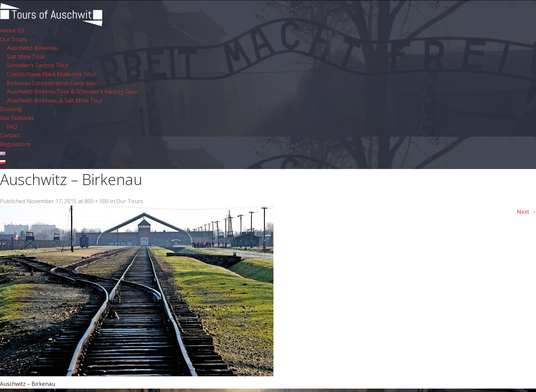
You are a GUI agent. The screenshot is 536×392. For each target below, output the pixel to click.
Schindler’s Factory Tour (38, 65)
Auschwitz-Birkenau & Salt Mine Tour (55, 100)
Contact (10, 135)
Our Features (17, 118)
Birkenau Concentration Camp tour (52, 83)
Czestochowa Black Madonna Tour (51, 74)
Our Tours (14, 39)
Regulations (15, 144)
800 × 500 (97, 201)
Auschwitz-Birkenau (32, 48)
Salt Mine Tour (26, 57)
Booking (11, 109)
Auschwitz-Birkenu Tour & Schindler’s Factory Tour (72, 92)
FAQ (12, 127)
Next (526, 212)
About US (12, 30)
